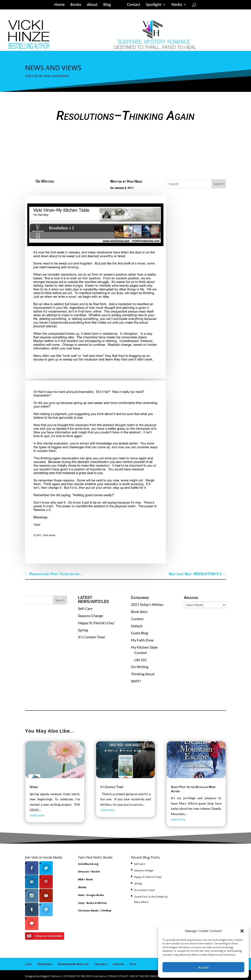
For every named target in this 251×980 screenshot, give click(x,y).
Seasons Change (91, 616)
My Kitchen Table (144, 647)
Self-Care (85, 608)
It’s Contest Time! (92, 637)
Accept (204, 967)
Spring (83, 630)
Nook (89, 879)
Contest (137, 619)
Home (61, 5)
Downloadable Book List (73, 962)
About (94, 5)
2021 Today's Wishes (147, 604)
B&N (81, 879)
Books (77, 5)
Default (137, 626)
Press (133, 962)
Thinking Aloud (143, 674)
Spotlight (152, 5)
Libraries (118, 962)
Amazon (83, 871)
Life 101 (140, 660)
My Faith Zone (142, 640)
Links (28, 962)
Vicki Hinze (134, 181)
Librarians (101, 962)
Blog (109, 5)
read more (37, 815)
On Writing (45, 181)
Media (175, 5)
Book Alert (139, 612)
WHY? (136, 681)
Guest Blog (139, 633)
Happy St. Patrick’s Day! (96, 623)
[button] (242, 931)
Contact (132, 5)
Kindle (96, 871)
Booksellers (45, 962)
